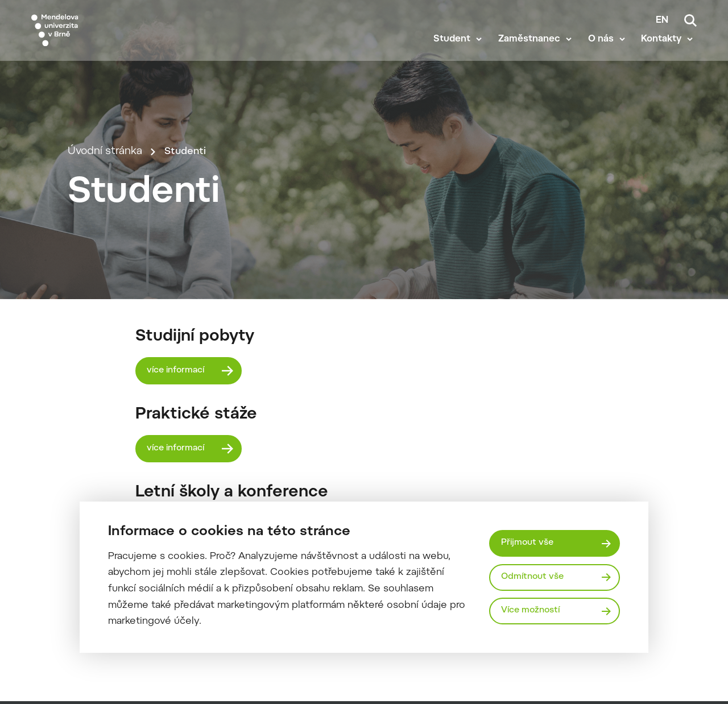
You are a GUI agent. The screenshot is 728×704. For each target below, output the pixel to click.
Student (456, 52)
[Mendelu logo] (97, 36)
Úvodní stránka (105, 219)
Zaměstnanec (533, 52)
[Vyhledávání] (690, 20)
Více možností (532, 611)
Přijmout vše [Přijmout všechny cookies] (529, 542)
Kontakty (665, 52)
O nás (605, 52)
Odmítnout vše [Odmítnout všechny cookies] (534, 577)
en (662, 20)
